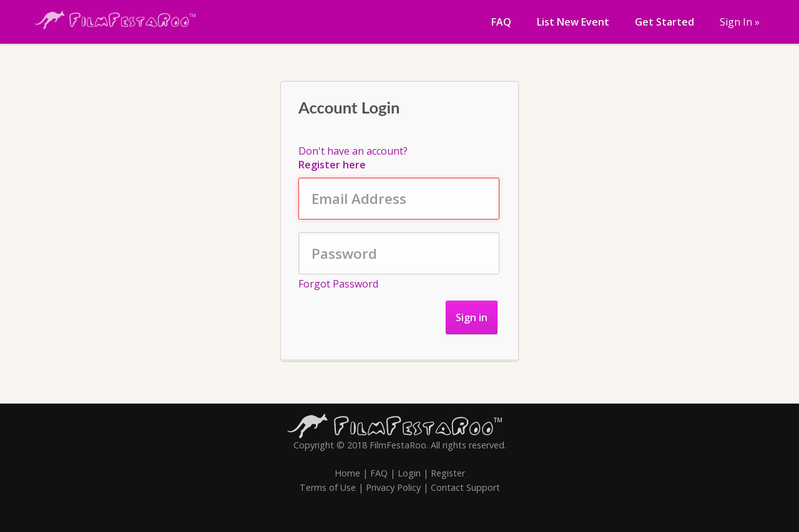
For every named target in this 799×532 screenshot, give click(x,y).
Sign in (472, 317)
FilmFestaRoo (398, 445)
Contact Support (465, 487)
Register (448, 473)
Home (347, 473)
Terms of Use (328, 487)
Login (409, 473)
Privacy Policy (393, 487)
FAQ (379, 473)
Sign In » (740, 22)
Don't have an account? (353, 158)
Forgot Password (338, 284)
